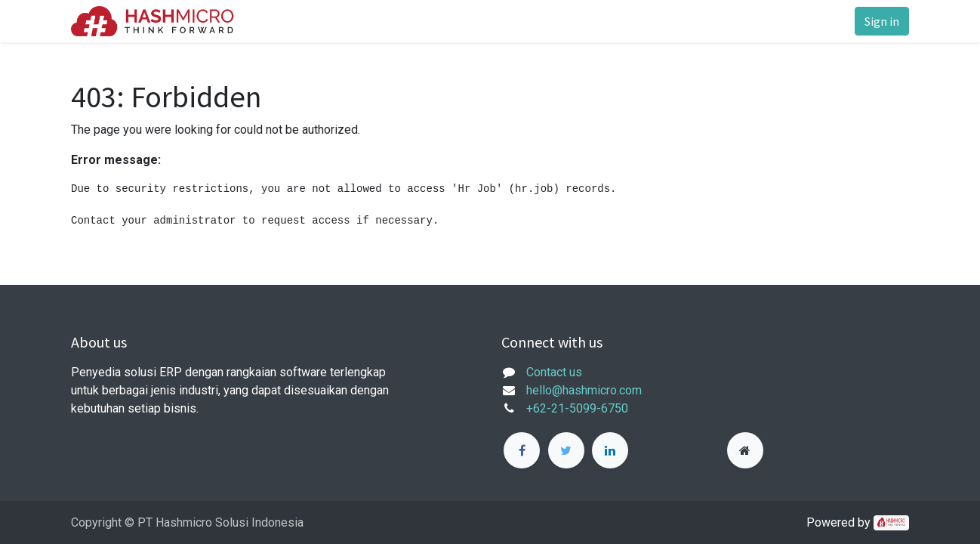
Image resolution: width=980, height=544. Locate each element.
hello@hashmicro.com (584, 390)
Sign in (882, 21)
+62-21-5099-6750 (577, 408)
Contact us (554, 372)
